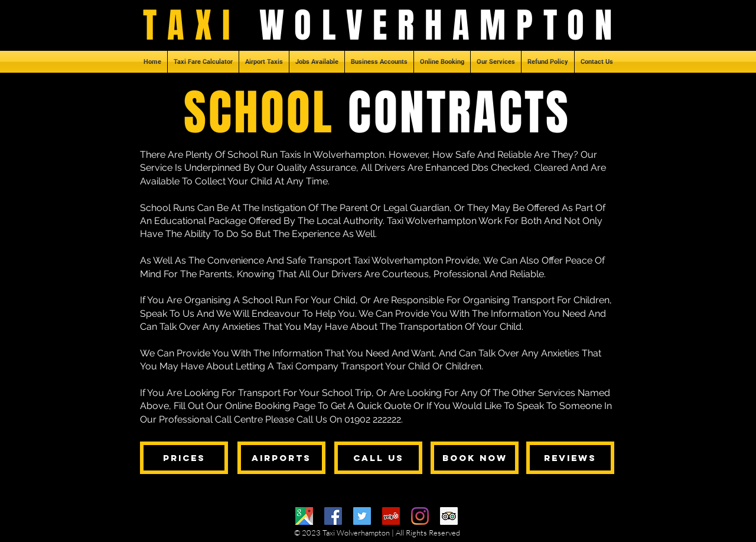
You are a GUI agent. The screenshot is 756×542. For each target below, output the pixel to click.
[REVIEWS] (570, 458)
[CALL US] (378, 458)
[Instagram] (420, 516)
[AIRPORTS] (281, 458)
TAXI (201, 25)
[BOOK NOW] (475, 458)
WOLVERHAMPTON (441, 25)
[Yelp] (391, 516)
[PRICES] (184, 458)
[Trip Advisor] (449, 516)
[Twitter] (362, 516)
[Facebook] (333, 516)
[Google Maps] (304, 516)
